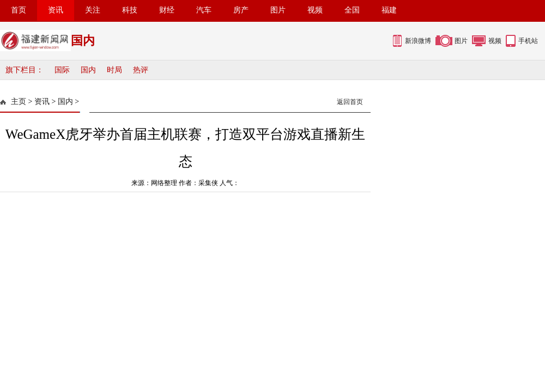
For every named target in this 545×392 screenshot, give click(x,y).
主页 (19, 102)
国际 (62, 70)
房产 (241, 10)
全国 (352, 10)
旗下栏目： (25, 70)
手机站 (528, 41)
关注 (93, 10)
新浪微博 (418, 41)
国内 (88, 70)
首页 (19, 10)
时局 (114, 70)
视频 (315, 10)
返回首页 (350, 102)
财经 (167, 10)
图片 (278, 10)
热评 (141, 70)
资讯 (56, 10)
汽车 (204, 10)
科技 (130, 10)
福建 (389, 10)
